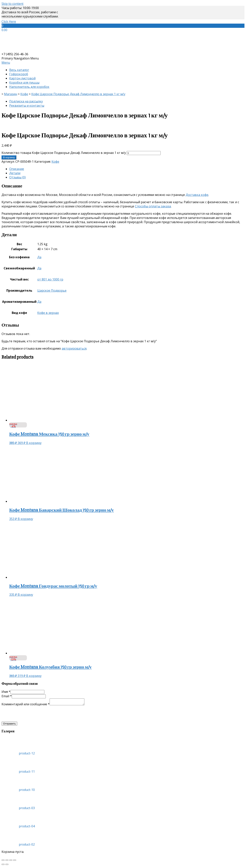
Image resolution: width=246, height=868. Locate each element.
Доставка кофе (197, 195)
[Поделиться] (7, 861)
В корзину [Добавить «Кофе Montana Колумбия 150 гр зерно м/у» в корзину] (34, 676)
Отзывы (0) (17, 177)
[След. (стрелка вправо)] (7, 866)
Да (39, 257)
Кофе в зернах (48, 313)
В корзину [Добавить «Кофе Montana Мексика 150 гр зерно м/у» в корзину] (34, 443)
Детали (15, 173)
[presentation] (31, 715)
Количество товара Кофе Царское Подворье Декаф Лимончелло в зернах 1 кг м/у (64, 153)
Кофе (55, 162)
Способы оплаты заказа (153, 206)
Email (7, 696)
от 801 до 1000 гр (50, 279)
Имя (6, 692)
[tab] (127, 169)
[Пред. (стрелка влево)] (3, 866)
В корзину (9, 157)
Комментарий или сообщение (26, 705)
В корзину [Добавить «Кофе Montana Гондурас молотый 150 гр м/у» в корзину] (25, 595)
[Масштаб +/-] (15, 861)
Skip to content (12, 4)
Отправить (9, 725)
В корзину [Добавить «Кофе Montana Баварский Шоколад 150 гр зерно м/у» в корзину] (25, 519)
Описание (17, 169)
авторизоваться (74, 348)
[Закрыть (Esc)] (3, 861)
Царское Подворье (52, 290)
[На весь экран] (11, 861)
